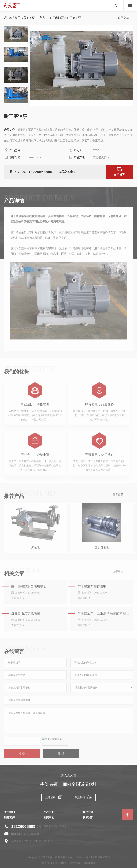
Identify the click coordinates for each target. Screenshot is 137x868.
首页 (32, 18)
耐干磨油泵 (56, 18)
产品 (42, 18)
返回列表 (121, 18)
